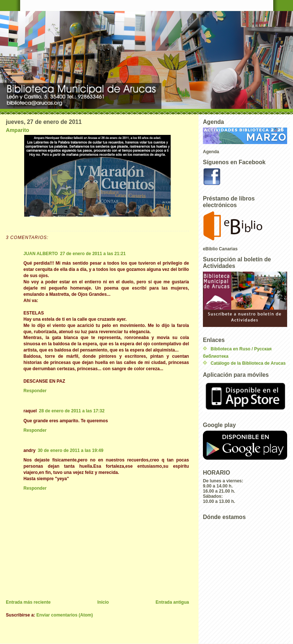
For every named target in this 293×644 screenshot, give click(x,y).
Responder (35, 391)
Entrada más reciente (28, 602)
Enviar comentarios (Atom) (64, 615)
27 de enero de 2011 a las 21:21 (93, 254)
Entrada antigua (172, 602)
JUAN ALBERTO (41, 254)
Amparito (18, 130)
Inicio (103, 602)
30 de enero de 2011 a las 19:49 (71, 450)
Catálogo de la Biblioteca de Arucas (248, 363)
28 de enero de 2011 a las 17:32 (72, 411)
